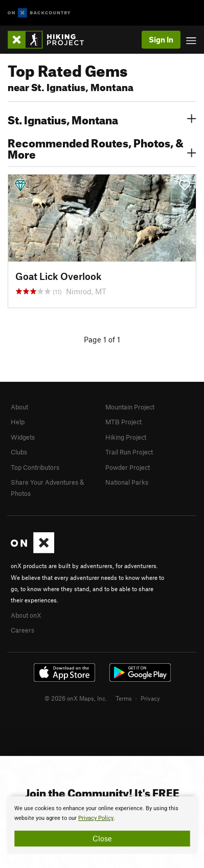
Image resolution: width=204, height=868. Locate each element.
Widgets (23, 437)
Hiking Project (126, 437)
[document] (102, 825)
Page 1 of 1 (102, 339)
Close (102, 838)
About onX (26, 615)
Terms (124, 698)
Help (18, 422)
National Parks (127, 482)
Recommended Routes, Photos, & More (102, 147)
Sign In (161, 39)
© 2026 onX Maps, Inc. (76, 698)
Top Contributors (35, 467)
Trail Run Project (129, 452)
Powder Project (128, 467)
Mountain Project (130, 407)
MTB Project (123, 422)
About (19, 407)
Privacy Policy (96, 818)
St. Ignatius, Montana (102, 119)
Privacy (150, 698)
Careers (22, 630)
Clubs (19, 452)
